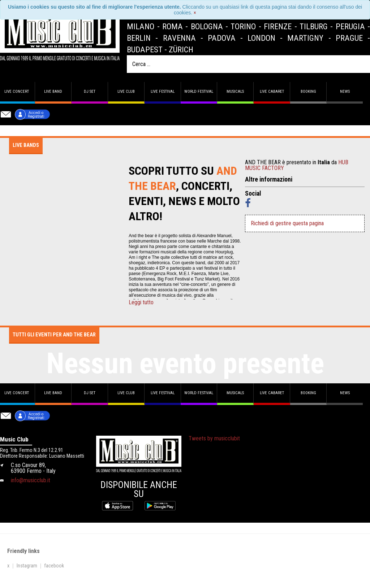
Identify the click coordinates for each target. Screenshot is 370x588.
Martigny (305, 38)
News (345, 92)
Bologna (207, 26)
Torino (243, 26)
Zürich (181, 49)
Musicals (235, 92)
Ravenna (179, 38)
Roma (173, 26)
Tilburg (314, 26)
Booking (308, 92)
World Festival (199, 92)
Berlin (139, 38)
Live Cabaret (272, 92)
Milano (141, 26)
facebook (54, 566)
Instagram (27, 566)
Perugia (350, 26)
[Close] (195, 13)
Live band (53, 92)
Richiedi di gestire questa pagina (287, 223)
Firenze (278, 26)
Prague (349, 38)
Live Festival (163, 92)
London (261, 38)
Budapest (145, 49)
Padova (222, 38)
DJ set (90, 92)
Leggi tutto (141, 302)
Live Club (126, 92)
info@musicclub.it (31, 480)
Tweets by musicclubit (214, 438)
